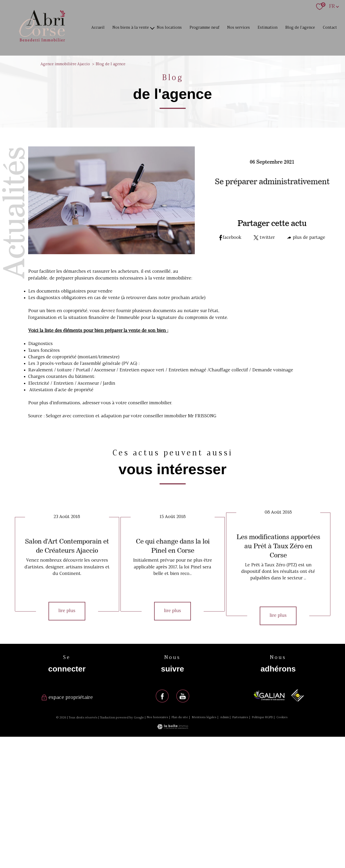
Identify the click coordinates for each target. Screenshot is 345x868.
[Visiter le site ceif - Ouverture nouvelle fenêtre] (298, 695)
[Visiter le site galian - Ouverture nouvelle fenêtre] (269, 695)
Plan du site (180, 717)
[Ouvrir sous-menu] (152, 28)
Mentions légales (204, 717)
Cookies (282, 717)
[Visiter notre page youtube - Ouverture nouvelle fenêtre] (183, 696)
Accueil (98, 28)
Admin (225, 717)
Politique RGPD (262, 717)
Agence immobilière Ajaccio (65, 64)
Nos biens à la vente (131, 28)
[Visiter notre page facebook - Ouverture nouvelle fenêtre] (162, 696)
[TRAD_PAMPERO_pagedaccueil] (42, 42)
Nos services (238, 28)
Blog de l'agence (300, 28)
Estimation (268, 28)
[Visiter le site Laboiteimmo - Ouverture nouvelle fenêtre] (173, 728)
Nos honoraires (158, 717)
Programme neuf (204, 28)
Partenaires (240, 717)
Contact (330, 28)
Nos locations (169, 28)
